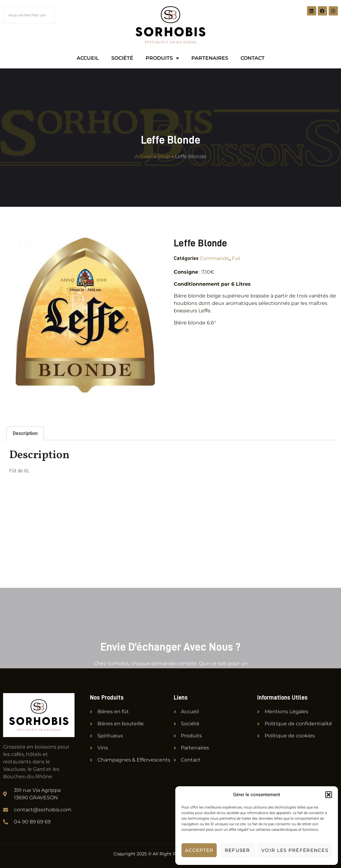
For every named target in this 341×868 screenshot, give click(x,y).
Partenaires (210, 58)
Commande (215, 258)
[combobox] (29, 15)
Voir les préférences (295, 850)
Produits (162, 58)
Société (122, 58)
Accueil (88, 58)
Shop (164, 156)
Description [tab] (25, 433)
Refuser (237, 850)
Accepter (199, 850)
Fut (236, 258)
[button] (329, 795)
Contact (253, 58)
